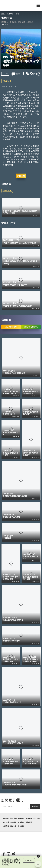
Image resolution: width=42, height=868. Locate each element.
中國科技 (6, 818)
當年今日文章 (8, 223)
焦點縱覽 (13, 822)
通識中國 (10, 14)
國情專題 (29, 822)
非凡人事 (36, 818)
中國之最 (13, 22)
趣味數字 (5, 22)
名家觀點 (21, 822)
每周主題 (6, 826)
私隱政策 (16, 863)
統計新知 (22, 22)
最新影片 (13, 826)
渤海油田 (8, 81)
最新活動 (21, 826)
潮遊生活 (21, 818)
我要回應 (21, 176)
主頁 (3, 14)
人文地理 (30, 22)
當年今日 (19, 14)
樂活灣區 (13, 818)
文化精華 (6, 822)
